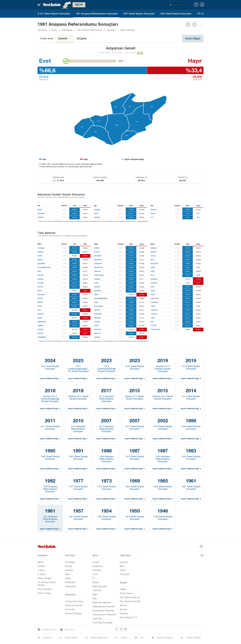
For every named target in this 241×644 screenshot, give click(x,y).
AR (179, 5)
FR (182, 5)
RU (186, 5)
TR (170, 5)
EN (174, 5)
